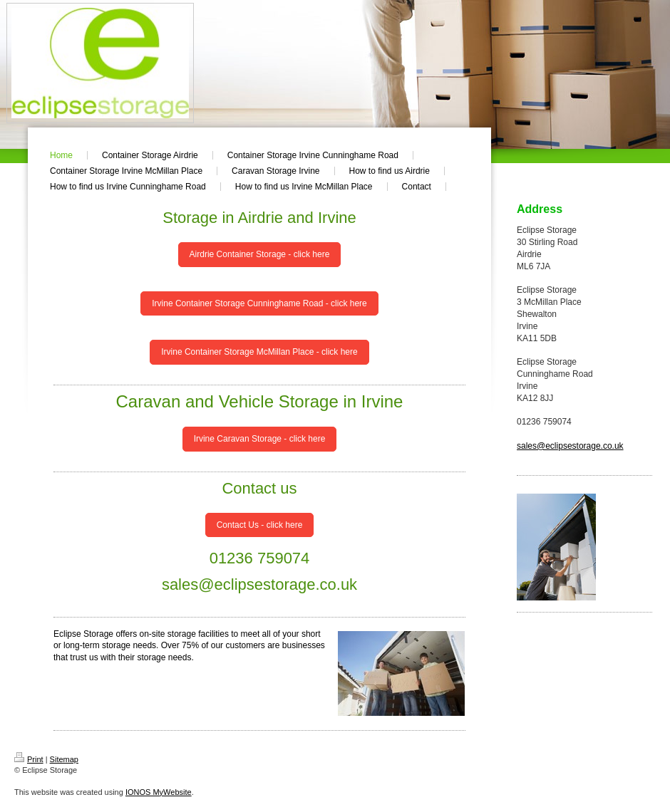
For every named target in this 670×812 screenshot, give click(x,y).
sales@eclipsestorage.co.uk (570, 446)
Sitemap (64, 759)
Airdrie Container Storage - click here (260, 254)
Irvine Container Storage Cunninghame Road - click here (259, 303)
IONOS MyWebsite (159, 792)
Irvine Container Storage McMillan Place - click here (259, 352)
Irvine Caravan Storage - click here (260, 439)
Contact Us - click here (260, 525)
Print (29, 759)
